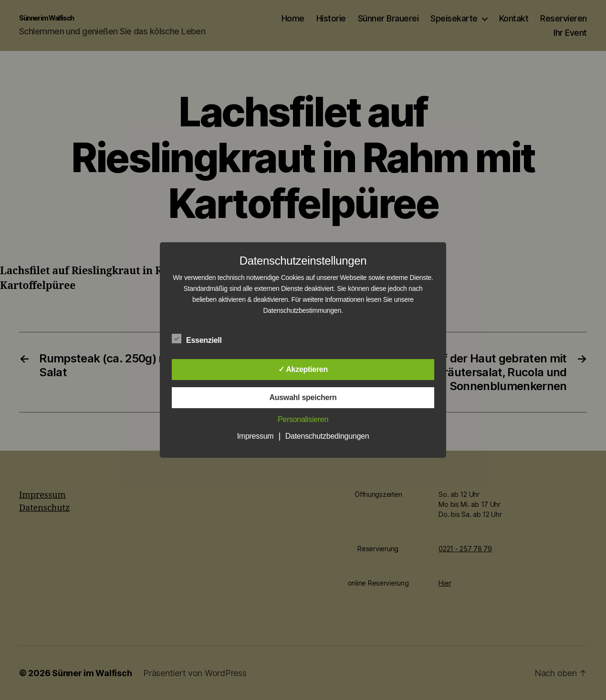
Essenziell (202, 339)
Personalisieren (303, 419)
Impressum (256, 436)
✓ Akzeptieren (303, 369)
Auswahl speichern (303, 397)
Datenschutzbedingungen (327, 436)
